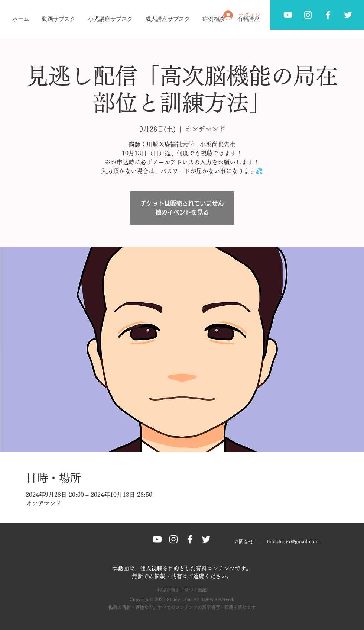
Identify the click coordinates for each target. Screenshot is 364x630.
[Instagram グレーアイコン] (173, 539)
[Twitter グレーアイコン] (348, 15)
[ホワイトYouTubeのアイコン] (288, 15)
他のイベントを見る (182, 212)
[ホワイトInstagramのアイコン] (308, 15)
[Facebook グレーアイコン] (328, 15)
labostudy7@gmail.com (293, 542)
